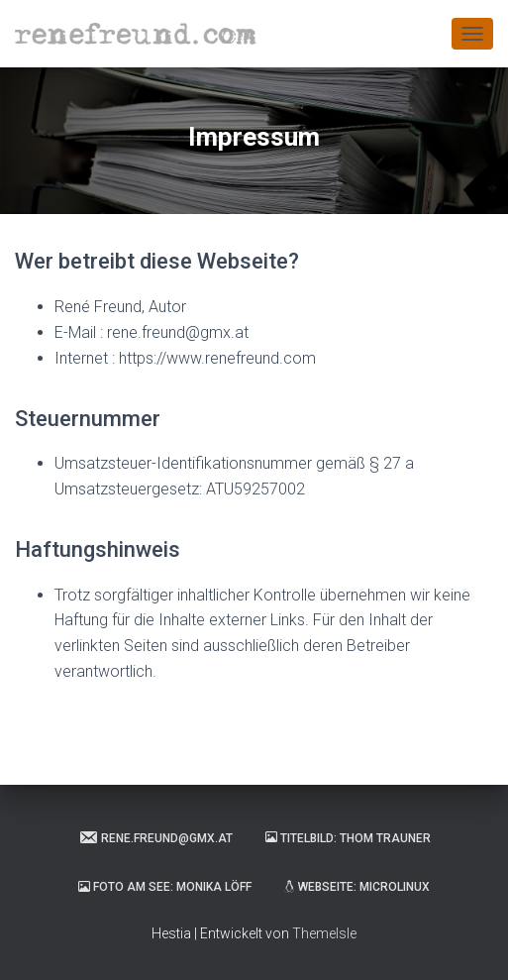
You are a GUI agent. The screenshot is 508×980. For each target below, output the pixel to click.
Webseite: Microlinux (357, 887)
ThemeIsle (324, 933)
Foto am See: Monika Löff (165, 887)
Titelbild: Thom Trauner (348, 838)
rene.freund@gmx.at (155, 837)
